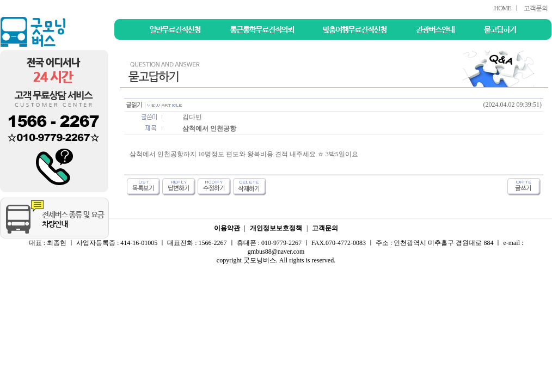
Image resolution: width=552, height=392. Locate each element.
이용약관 (227, 228)
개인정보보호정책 (276, 228)
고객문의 (536, 8)
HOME (502, 8)
